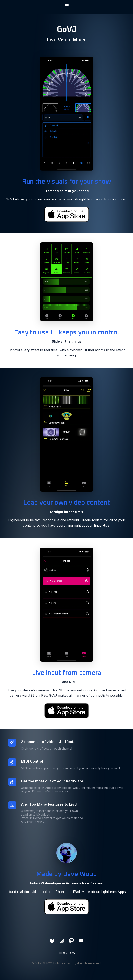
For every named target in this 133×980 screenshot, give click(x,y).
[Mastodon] (71, 941)
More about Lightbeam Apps (104, 892)
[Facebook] (52, 941)
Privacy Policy (66, 953)
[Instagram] (62, 941)
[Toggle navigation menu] (67, 6)
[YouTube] (81, 941)
